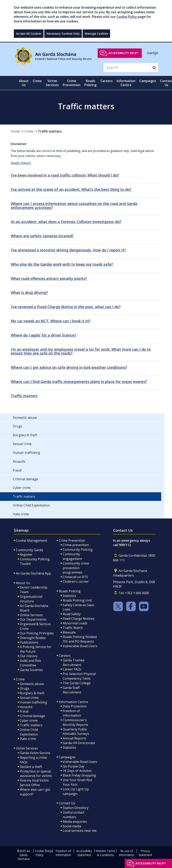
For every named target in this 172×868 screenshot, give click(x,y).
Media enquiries (75, 822)
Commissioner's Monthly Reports (75, 722)
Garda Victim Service (35, 753)
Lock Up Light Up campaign (76, 791)
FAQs (49, 851)
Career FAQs (72, 669)
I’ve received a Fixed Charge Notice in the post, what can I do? (66, 307)
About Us (23, 583)
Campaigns (67, 757)
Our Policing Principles (37, 633)
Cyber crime (29, 720)
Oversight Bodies (33, 638)
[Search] (127, 67)
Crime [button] (37, 81)
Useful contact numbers (74, 815)
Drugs (25, 688)
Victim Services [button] (52, 83)
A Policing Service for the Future (36, 649)
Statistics (69, 596)
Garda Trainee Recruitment (74, 663)
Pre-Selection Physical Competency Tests (79, 676)
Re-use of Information (127, 853)
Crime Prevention (72, 540)
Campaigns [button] (148, 81)
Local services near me (80, 831)
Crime (29, 131)
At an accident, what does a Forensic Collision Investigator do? (66, 222)
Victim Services (27, 748)
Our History (29, 656)
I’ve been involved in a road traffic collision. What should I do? (65, 175)
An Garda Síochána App (33, 573)
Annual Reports (74, 738)
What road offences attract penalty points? (49, 278)
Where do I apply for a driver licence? (44, 335)
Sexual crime (29, 698)
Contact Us (67, 803)
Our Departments (33, 619)
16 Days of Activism (77, 771)
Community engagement (72, 556)
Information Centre (73, 702)
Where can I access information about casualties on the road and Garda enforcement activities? (74, 206)
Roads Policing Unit (77, 600)
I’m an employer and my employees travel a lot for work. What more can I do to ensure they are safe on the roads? (81, 351)
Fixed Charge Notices (79, 619)
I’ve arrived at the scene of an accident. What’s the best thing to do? (71, 189)
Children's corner (76, 582)
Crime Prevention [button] (72, 83)
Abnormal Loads (75, 623)
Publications (29, 642)
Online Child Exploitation (29, 732)
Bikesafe (69, 632)
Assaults (26, 707)
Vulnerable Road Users (80, 646)
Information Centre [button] (126, 83)
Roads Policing (21, 163)
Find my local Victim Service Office (34, 783)
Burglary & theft (32, 693)
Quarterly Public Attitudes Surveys (76, 732)
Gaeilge (153, 53)
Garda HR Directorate (79, 743)
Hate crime (28, 739)
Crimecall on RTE (75, 577)
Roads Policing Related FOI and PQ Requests (80, 639)
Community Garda (29, 550)
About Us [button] (24, 83)
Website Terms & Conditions (105, 853)
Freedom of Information (72, 713)
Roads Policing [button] (90, 83)
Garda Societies (31, 670)
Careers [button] (107, 81)
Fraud (24, 711)
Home (15, 131)
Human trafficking (33, 702)
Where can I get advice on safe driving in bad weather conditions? (69, 367)
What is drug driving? (29, 292)
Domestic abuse (32, 684)
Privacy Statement (145, 853)
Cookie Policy (127, 17)
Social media (72, 826)
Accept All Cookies (29, 34)
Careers (65, 656)
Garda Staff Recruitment (72, 690)
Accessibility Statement (84, 853)
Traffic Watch (73, 628)
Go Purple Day (74, 766)
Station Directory (76, 808)
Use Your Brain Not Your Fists (77, 782)
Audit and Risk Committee (30, 663)
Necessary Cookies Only (63, 34)
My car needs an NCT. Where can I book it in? (51, 321)
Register (26, 555)
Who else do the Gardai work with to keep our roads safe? (62, 264)
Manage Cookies (96, 34)
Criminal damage (32, 716)
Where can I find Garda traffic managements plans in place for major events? (79, 382)
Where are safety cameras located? (42, 236)
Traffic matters (50, 131)
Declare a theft (31, 767)
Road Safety (72, 614)
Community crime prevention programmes (76, 568)
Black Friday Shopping (79, 775)
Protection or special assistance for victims (36, 774)
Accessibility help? (123, 53)
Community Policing (78, 550)
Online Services (31, 615)
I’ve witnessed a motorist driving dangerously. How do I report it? (68, 250)
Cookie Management (32, 540)
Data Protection (75, 706)
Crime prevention (76, 545)
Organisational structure (31, 599)
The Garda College (77, 683)
